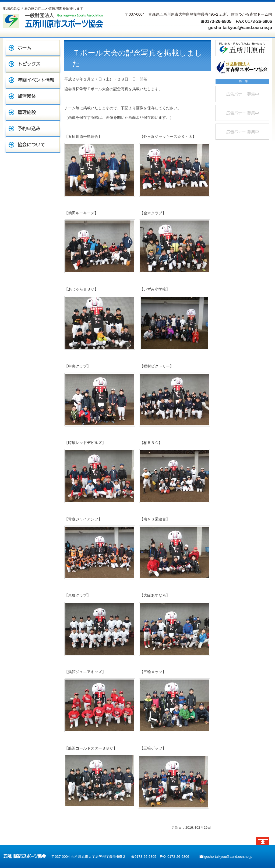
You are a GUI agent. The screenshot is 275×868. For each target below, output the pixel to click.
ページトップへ (263, 841)
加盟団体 (33, 97)
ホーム (33, 48)
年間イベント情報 (33, 80)
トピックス (33, 64)
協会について (33, 145)
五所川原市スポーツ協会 (24, 856)
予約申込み (33, 129)
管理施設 (33, 113)
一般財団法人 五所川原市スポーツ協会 (53, 21)
